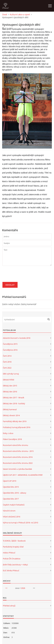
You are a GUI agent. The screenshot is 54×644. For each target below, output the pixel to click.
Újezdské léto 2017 (11, 499)
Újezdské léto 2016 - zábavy (15, 493)
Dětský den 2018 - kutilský (14, 403)
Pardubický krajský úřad (13, 547)
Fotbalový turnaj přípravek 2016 (17, 427)
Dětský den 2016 (10, 392)
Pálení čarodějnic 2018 (12, 439)
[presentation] (24, 275)
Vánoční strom (9, 511)
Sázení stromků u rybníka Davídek (17, 469)
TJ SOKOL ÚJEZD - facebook (14, 541)
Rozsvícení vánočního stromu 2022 (18, 463)
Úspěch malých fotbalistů (14, 505)
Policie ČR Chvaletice (12, 559)
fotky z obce (8, 433)
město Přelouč (9, 553)
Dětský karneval (10, 409)
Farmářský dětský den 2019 (15, 421)
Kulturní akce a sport (20, 14)
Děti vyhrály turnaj (11, 374)
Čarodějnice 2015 (10, 344)
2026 (23, 588)
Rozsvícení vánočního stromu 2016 (18, 457)
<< (6, 588)
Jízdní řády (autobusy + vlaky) (15, 565)
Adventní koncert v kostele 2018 (17, 338)
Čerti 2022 (7, 368)
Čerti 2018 (7, 362)
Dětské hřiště (8, 380)
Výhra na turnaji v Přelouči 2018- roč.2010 (20, 523)
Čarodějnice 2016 (10, 350)
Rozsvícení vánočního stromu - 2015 (18, 451)
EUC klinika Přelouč (11, 571)
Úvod (5, 14)
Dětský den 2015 (10, 386)
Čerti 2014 (7, 356)
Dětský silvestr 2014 (11, 415)
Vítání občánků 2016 (12, 517)
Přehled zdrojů (9, 606)
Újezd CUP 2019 (10, 481)
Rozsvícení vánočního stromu (15, 445)
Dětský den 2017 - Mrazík (14, 398)
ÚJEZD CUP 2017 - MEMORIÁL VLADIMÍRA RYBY (23, 475)
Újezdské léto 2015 (11, 487)
